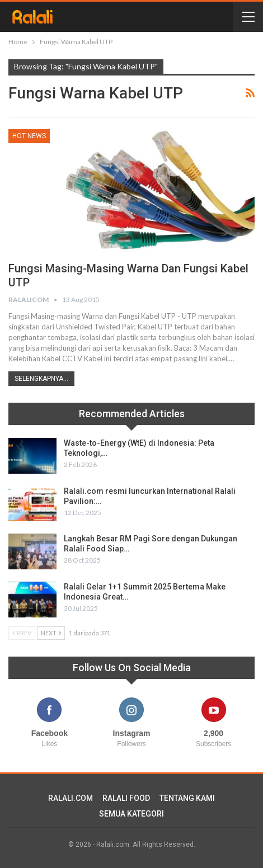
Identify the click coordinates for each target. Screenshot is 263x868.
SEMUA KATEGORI (131, 814)
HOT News (29, 136)
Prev (22, 633)
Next (51, 633)
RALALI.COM (71, 798)
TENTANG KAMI (187, 798)
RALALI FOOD (126, 798)
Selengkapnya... (41, 379)
